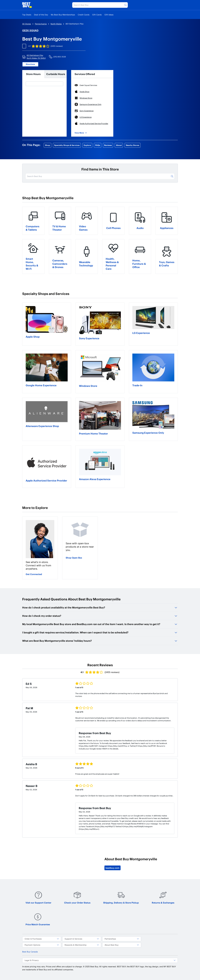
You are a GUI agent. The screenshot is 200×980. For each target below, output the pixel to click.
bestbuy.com (112, 868)
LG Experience (141, 333)
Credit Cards (84, 15)
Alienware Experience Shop (42, 426)
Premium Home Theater (93, 433)
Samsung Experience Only (148, 433)
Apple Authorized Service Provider (46, 480)
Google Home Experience (41, 385)
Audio (140, 228)
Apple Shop (33, 337)
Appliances (167, 228)
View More (81, 133)
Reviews (108, 145)
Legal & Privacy (100, 960)
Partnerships (122, 939)
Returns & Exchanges (163, 898)
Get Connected (34, 574)
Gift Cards (97, 15)
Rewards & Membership (82, 945)
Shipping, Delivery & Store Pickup (121, 898)
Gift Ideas (109, 15)
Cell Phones (113, 228)
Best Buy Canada (30, 952)
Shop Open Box (74, 558)
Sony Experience (89, 338)
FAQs (98, 145)
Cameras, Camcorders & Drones (60, 264)
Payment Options (42, 945)
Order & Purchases (42, 939)
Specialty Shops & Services (67, 145)
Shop (47, 145)
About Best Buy (122, 945)
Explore (87, 145)
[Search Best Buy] (100, 5)
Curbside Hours (56, 74)
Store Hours (33, 74)
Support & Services (82, 939)
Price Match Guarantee (38, 919)
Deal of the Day (41, 15)
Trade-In (137, 385)
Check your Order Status (77, 898)
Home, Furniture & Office (139, 264)
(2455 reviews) (57, 46)
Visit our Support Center (38, 898)
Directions (30, 64)
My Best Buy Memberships (63, 15)
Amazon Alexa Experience (95, 479)
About (119, 145)
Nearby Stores (132, 145)
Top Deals (27, 15)
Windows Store (88, 386)
